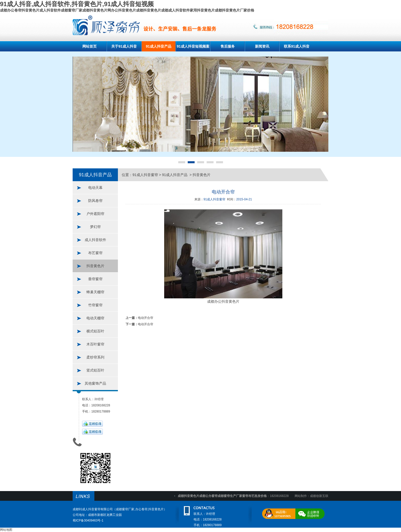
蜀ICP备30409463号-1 (88, 520)
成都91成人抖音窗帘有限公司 (93, 509)
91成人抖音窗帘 (145, 175)
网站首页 (90, 46)
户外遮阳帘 (95, 214)
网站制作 (301, 496)
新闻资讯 (262, 46)
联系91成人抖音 (297, 46)
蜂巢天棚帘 (95, 292)
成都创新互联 (319, 496)
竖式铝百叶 (95, 370)
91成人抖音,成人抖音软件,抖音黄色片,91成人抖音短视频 (77, 4)
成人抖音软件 (95, 240)
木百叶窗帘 (95, 344)
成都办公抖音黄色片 (223, 301)
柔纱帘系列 (95, 357)
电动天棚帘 (95, 318)
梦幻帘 (95, 227)
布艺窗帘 (95, 253)
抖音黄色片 (95, 266)
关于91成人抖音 (124, 46)
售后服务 (228, 46)
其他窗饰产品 (95, 383)
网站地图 (6, 530)
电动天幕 (95, 188)
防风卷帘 (95, 201)
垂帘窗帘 (95, 279)
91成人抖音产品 (159, 46)
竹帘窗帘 (95, 305)
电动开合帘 (146, 318)
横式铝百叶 (95, 331)
